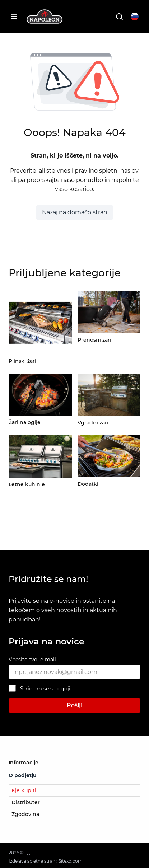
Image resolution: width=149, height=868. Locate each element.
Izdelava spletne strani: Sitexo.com (46, 861)
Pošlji (74, 705)
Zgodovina (25, 814)
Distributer (26, 802)
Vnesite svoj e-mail (32, 660)
